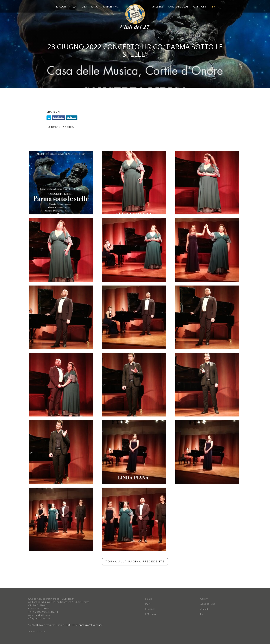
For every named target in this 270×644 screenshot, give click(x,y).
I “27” (74, 6)
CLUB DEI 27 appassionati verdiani (84, 625)
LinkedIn (72, 117)
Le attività (90, 6)
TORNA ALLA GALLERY (61, 127)
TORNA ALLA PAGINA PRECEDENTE (135, 561)
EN (214, 6)
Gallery (157, 6)
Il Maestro (110, 6)
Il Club (61, 6)
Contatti (200, 6)
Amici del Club (178, 6)
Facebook (58, 117)
